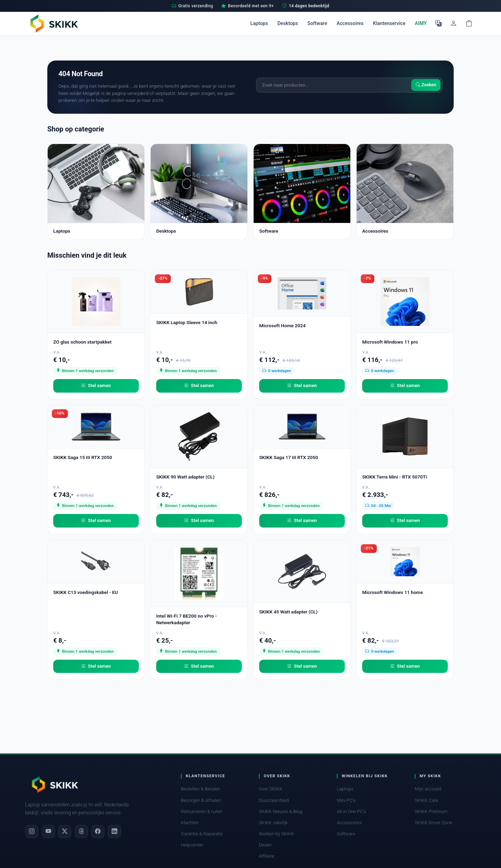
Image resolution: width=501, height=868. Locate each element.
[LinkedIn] (114, 831)
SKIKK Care (427, 800)
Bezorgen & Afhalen (201, 800)
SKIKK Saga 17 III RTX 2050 (289, 457)
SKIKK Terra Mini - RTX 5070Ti (395, 477)
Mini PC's (346, 800)
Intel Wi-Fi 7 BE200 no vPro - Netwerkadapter (186, 619)
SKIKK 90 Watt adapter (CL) (185, 477)
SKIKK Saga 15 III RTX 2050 (83, 457)
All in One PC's (351, 811)
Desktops (288, 23)
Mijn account (428, 789)
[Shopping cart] (469, 23)
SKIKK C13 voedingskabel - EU (86, 592)
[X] (65, 831)
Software (317, 23)
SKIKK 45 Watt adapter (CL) (288, 612)
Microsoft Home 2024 (282, 325)
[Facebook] (98, 831)
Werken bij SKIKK (276, 834)
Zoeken (426, 85)
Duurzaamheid (274, 800)
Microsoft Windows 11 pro (390, 342)
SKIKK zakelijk (273, 823)
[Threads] (81, 831)
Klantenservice (389, 23)
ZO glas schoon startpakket (82, 342)
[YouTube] (48, 831)
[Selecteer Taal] (438, 23)
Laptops (259, 23)
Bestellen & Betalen (201, 789)
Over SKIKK (271, 789)
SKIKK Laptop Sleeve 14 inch (187, 322)
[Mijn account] (454, 23)
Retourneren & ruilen (202, 811)
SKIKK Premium (431, 811)
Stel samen (96, 386)
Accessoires (350, 23)
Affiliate (267, 856)
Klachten (190, 823)
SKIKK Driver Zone (434, 823)
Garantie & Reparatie (202, 834)
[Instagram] (32, 831)
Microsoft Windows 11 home (393, 592)
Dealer (265, 845)
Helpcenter (192, 845)
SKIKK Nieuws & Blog (281, 811)
